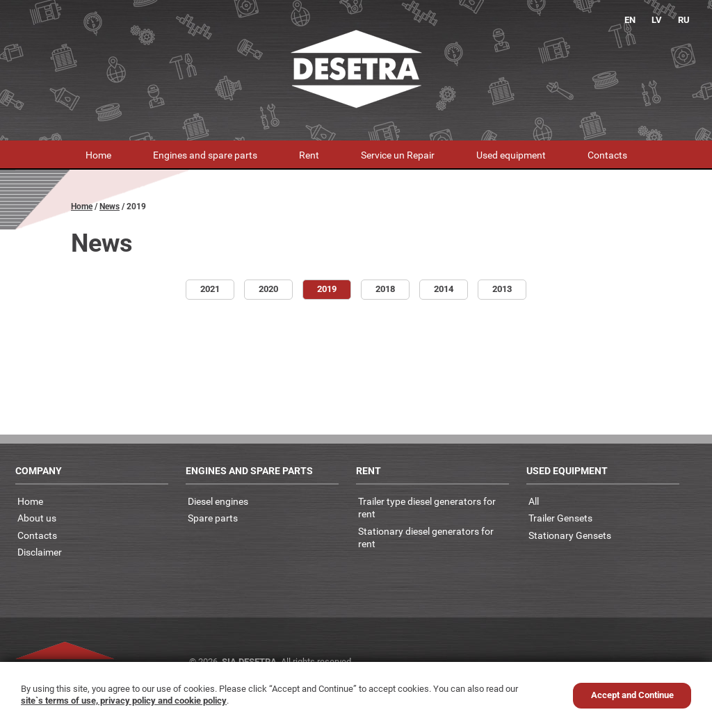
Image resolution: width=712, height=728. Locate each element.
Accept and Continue (632, 695)
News (110, 207)
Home (98, 155)
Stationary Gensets (570, 535)
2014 (444, 289)
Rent (309, 155)
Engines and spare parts (205, 155)
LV (657, 20)
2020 (268, 289)
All (534, 501)
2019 (327, 289)
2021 (210, 289)
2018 (385, 289)
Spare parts (213, 518)
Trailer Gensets (560, 518)
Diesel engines (218, 501)
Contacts (607, 155)
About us (37, 518)
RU (684, 20)
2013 (502, 289)
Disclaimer (40, 552)
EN (630, 20)
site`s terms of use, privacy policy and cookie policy (124, 701)
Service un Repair (398, 155)
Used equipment (511, 155)
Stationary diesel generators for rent (426, 537)
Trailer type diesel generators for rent (427, 508)
